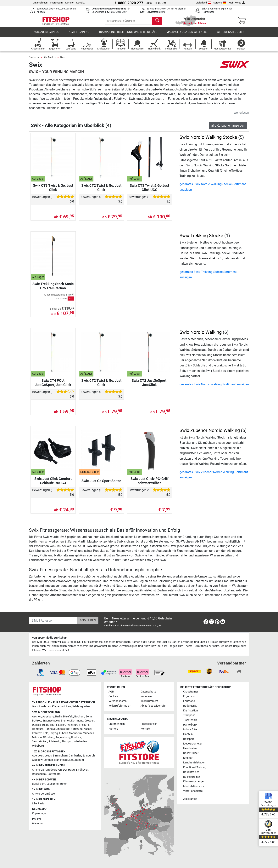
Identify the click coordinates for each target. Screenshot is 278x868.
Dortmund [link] (77, 721)
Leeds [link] (48, 756)
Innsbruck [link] (45, 707)
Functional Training (195, 767)
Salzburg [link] (78, 707)
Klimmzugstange (193, 782)
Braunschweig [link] (51, 721)
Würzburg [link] (38, 746)
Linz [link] (69, 707)
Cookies (113, 696)
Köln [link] (46, 733)
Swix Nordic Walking (201, 336)
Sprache (220, 3)
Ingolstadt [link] (64, 729)
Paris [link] (41, 804)
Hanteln (188, 734)
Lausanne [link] (53, 784)
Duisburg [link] (52, 725)
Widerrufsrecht (149, 701)
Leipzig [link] (54, 733)
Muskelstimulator (194, 786)
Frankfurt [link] (72, 725)
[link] (206, 622)
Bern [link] (43, 784)
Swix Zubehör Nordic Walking (210, 434)
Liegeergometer (193, 744)
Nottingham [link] (77, 760)
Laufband (189, 701)
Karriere (69, 3)
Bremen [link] (65, 721)
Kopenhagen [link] (40, 813)
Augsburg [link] (48, 717)
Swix (63, 61)
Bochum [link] (79, 717)
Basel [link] (35, 784)
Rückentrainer (192, 777)
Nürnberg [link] (49, 737)
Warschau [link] (38, 823)
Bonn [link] (89, 717)
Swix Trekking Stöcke (201, 239)
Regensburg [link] (63, 737)
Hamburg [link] (38, 729)
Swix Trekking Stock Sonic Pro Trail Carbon (53, 289)
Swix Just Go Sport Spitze (101, 484)
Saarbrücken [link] (40, 742)
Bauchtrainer (191, 772)
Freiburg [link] (84, 725)
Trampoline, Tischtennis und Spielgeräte (128, 36)
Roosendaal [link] (39, 774)
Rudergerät (190, 706)
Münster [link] (37, 737)
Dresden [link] (89, 721)
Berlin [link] (59, 717)
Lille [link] (34, 804)
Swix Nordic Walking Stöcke (208, 141)
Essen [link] (62, 725)
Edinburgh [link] (89, 756)
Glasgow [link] (37, 760)
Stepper (188, 758)
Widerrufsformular (120, 706)
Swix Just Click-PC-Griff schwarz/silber (149, 484)
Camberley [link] (75, 756)
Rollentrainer (191, 753)
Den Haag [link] (69, 770)
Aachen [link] (37, 717)
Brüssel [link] (51, 794)
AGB (111, 692)
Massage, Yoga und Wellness (187, 36)
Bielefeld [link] (68, 717)
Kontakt (80, 3)
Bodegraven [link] (55, 770)
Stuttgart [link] (67, 742)
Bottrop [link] (37, 721)
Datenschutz (148, 692)
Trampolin (189, 715)
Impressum (56, 3)
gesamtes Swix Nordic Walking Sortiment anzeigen (214, 388)
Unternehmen (40, 3)
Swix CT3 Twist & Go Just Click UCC (149, 191)
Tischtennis (190, 720)
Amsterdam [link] (39, 770)
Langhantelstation (194, 763)
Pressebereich (149, 724)
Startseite (34, 61)
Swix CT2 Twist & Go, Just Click (101, 191)
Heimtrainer (190, 748)
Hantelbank (190, 725)
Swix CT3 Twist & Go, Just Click (53, 191)
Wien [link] (87, 707)
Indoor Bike (190, 730)
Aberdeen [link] (38, 756)
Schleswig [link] (54, 742)
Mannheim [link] (75, 733)
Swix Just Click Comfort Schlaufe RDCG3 (53, 484)
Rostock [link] (76, 737)
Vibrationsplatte (193, 791)
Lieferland (203, 3)
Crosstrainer (191, 692)
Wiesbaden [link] (80, 742)
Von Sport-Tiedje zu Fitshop (49, 638)
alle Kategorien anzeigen (228, 129)
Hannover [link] (50, 729)
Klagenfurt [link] (58, 707)
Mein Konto (237, 3)
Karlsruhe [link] (77, 729)
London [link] (48, 760)
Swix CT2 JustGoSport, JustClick (149, 386)
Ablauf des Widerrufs (153, 706)
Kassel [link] (88, 729)
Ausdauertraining (46, 36)
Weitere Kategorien (231, 36)
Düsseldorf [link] (39, 725)
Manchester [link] (61, 760)
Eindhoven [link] (82, 770)
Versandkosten (118, 701)
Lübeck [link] (63, 733)
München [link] (88, 733)
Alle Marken (50, 61)
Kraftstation (191, 711)
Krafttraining (79, 36)
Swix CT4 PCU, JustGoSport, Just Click (53, 386)
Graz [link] (35, 707)
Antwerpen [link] (39, 794)
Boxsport (189, 739)
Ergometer (189, 696)
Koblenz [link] (37, 733)
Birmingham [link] (60, 756)
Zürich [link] (63, 784)
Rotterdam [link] (54, 774)
